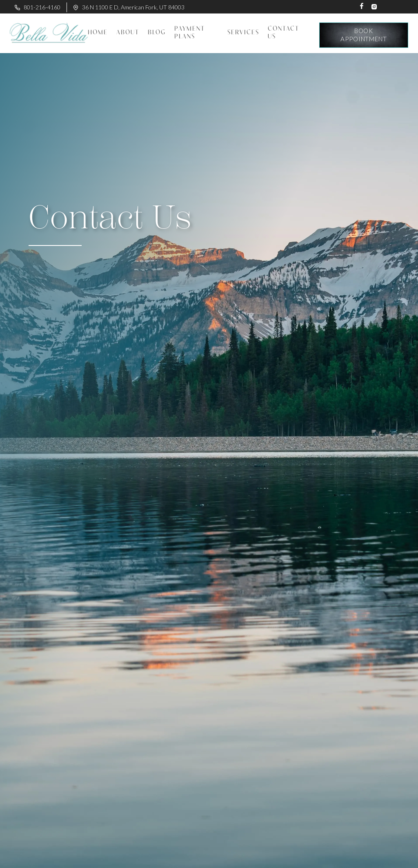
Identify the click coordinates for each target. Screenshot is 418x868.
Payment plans (190, 33)
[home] (49, 33)
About (128, 33)
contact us (283, 33)
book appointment (364, 35)
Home (98, 33)
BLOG (157, 33)
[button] (243, 33)
